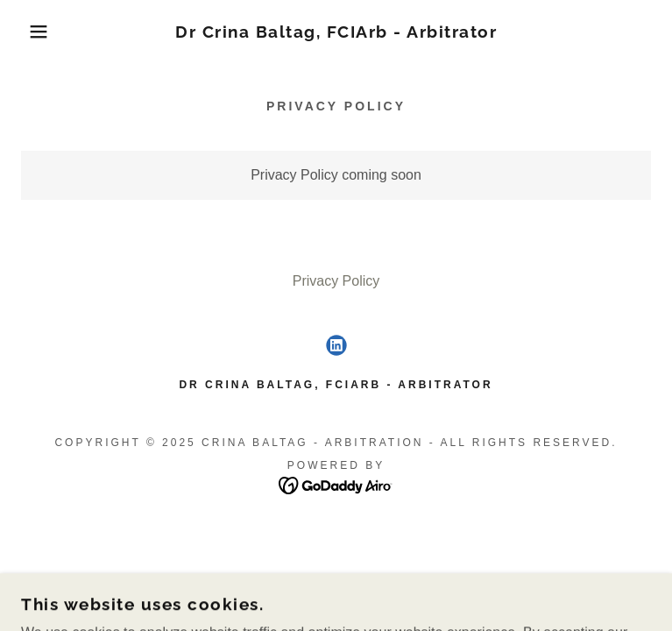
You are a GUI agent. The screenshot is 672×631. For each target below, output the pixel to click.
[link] (336, 32)
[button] (43, 32)
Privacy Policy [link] (336, 281)
